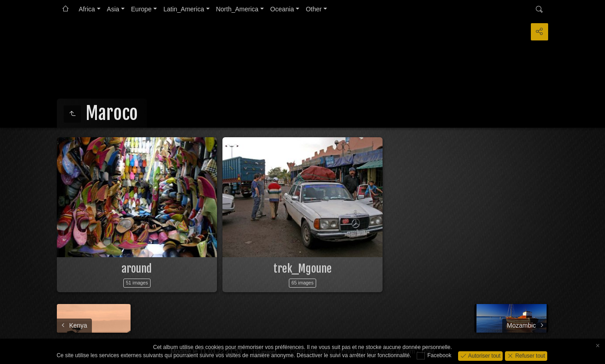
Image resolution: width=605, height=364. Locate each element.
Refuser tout (529, 355)
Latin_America (184, 9)
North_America (237, 9)
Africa (87, 9)
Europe (141, 9)
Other (314, 9)
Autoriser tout (484, 355)
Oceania (282, 9)
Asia (113, 9)
